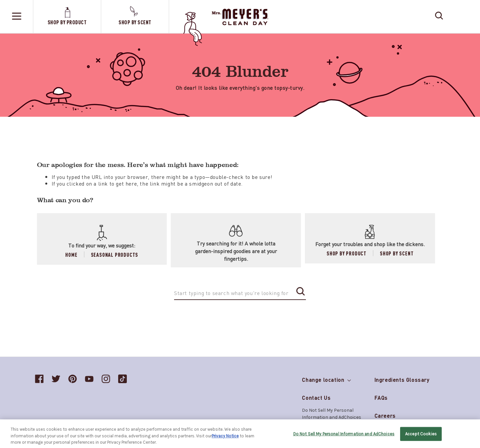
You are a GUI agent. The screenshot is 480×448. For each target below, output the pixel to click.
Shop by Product (347, 253)
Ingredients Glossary (402, 380)
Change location (326, 378)
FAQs (381, 398)
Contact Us (316, 398)
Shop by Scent (397, 253)
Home (71, 255)
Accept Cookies (421, 436)
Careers (385, 416)
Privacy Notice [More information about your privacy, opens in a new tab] (225, 437)
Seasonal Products (115, 255)
